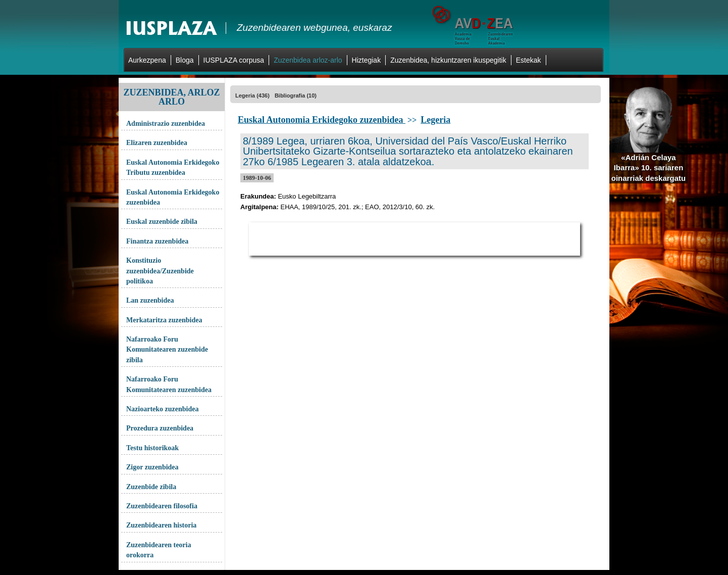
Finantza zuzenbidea (157, 241)
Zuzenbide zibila (151, 487)
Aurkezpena (147, 60)
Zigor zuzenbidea (152, 467)
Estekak (529, 60)
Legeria (435, 120)
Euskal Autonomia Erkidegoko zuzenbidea (173, 197)
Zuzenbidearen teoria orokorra (159, 550)
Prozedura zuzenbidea (160, 428)
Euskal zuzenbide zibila (162, 222)
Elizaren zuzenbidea (157, 143)
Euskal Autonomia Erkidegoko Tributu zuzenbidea (173, 167)
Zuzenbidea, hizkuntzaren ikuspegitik (448, 60)
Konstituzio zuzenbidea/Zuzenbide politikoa (160, 271)
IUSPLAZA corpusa (234, 60)
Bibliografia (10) (296, 95)
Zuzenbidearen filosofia (162, 506)
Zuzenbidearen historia (161, 525)
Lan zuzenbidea (150, 300)
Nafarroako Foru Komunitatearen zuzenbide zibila (167, 350)
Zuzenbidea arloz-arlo (308, 60)
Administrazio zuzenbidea (166, 124)
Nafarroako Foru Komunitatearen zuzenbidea (169, 384)
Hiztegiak (367, 60)
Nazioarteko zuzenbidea (162, 409)
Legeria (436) (252, 95)
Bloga (185, 60)
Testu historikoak (152, 448)
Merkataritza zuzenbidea (164, 320)
